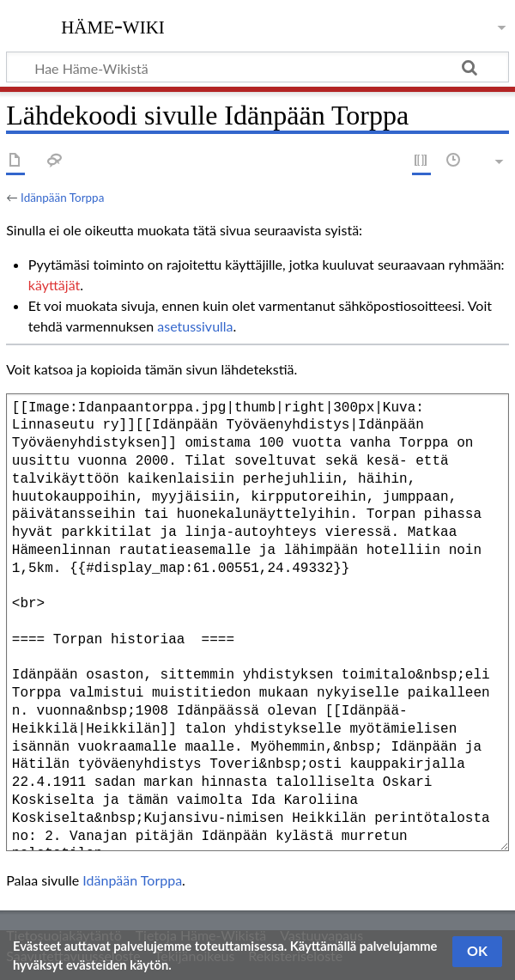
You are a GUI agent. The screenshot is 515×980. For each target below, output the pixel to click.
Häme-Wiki (113, 25)
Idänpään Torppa (62, 198)
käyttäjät (54, 285)
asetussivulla (195, 326)
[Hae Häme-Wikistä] (257, 67)
